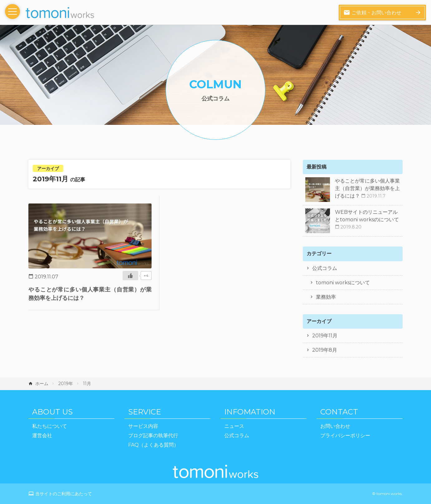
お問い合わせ (335, 426)
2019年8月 (325, 350)
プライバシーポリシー (345, 435)
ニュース (234, 426)
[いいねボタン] (130, 276)
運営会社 (42, 435)
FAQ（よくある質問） (153, 445)
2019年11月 (325, 336)
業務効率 (326, 297)
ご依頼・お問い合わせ (372, 12)
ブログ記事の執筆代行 (153, 435)
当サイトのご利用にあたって (64, 494)
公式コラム (325, 268)
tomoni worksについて (343, 283)
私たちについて (50, 426)
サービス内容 (143, 426)
